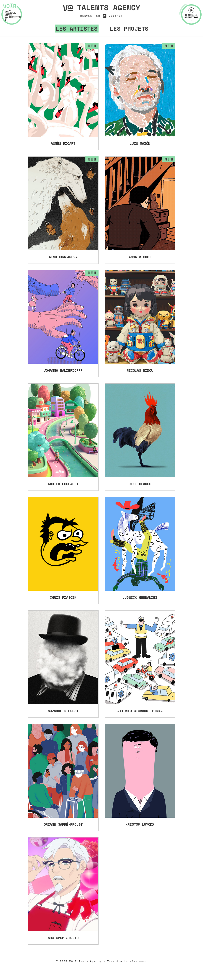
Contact (116, 16)
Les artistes (77, 29)
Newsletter (90, 16)
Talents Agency (102, 8)
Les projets (129, 29)
